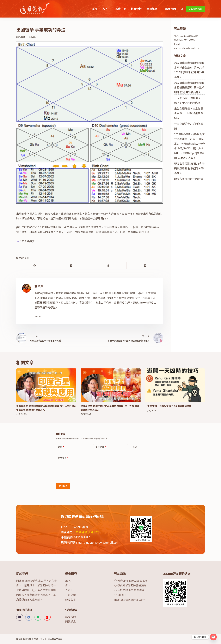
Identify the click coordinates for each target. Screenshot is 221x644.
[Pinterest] (108, 266)
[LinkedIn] (145, 266)
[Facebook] (35, 266)
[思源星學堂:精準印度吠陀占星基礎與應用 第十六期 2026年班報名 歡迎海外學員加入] (46, 385)
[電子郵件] (20, 617)
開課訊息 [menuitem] (154, 9)
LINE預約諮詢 (195, 9)
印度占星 (32, 37)
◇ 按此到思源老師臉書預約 (130, 585)
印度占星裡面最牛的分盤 (189, 179)
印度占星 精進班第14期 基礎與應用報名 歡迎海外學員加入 (189, 168)
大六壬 (69, 590)
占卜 (68, 585)
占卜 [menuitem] (107, 9)
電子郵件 (101, 447)
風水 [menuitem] (94, 9)
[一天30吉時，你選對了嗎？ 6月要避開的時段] (175, 385)
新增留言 (63, 458)
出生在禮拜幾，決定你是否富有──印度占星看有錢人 (189, 113)
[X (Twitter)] (71, 266)
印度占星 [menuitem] (121, 9)
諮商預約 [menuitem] (171, 9)
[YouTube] (47, 617)
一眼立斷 (70, 595)
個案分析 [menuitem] (136, 9)
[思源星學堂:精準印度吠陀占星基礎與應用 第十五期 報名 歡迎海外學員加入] (111, 385)
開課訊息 (70, 621)
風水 (68, 580)
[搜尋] (182, 9)
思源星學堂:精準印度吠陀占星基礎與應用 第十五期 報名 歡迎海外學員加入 (189, 87)
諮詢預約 (70, 617)
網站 (135, 447)
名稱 (61, 447)
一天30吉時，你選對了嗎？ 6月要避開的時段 (168, 406)
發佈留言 (63, 486)
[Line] (38, 617)
